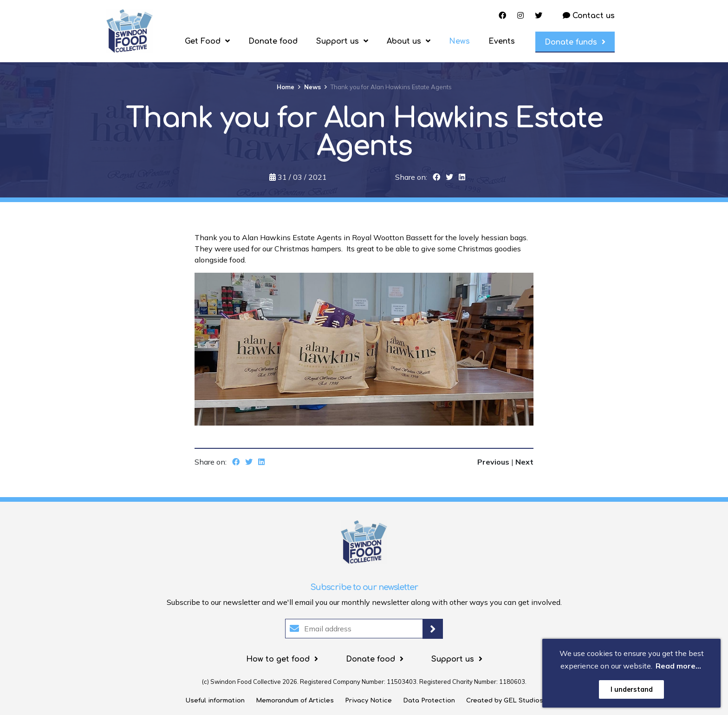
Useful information (215, 701)
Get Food (203, 41)
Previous (494, 462)
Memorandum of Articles (295, 701)
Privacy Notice (368, 701)
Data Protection (429, 701)
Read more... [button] (678, 666)
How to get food (278, 659)
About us (404, 41)
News (459, 41)
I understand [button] (632, 689)
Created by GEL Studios (505, 701)
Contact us (589, 16)
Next (524, 462)
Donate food (273, 41)
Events (502, 41)
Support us (338, 41)
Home (286, 87)
